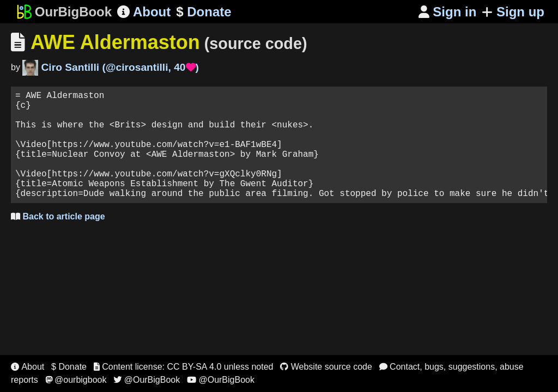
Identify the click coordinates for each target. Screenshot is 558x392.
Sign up (513, 12)
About (144, 12)
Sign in (448, 12)
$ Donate (69, 367)
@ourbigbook (76, 380)
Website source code (326, 367)
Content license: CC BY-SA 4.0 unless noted (184, 367)
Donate (204, 12)
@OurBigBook (147, 380)
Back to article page (58, 240)
